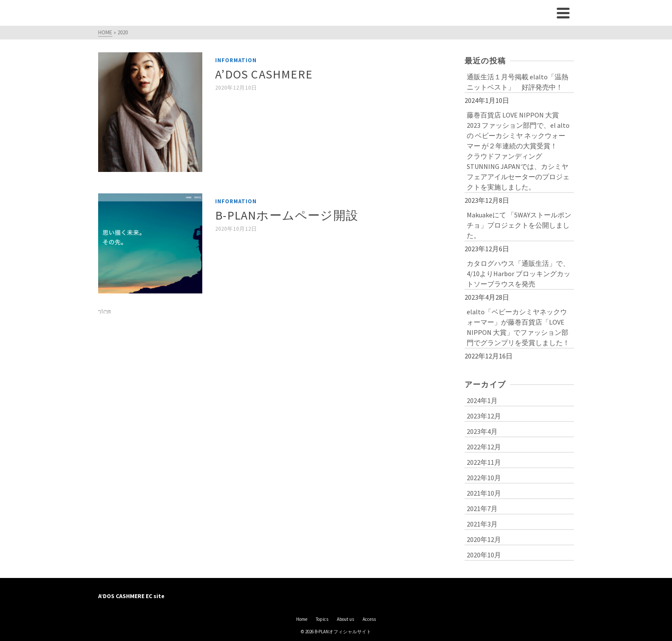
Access (369, 619)
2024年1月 (482, 400)
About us (345, 619)
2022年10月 (484, 478)
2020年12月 (484, 539)
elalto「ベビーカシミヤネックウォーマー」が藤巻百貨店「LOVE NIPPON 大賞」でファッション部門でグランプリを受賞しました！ (518, 327)
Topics (322, 619)
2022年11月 (484, 462)
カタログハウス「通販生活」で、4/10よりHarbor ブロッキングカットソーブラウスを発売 (519, 274)
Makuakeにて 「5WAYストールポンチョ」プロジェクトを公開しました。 (519, 225)
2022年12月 (484, 447)
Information (236, 60)
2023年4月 (482, 431)
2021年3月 (482, 524)
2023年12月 (484, 416)
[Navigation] (563, 13)
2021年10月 (484, 493)
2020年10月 (484, 555)
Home (302, 619)
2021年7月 (482, 509)
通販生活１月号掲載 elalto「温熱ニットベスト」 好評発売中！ (517, 82)
